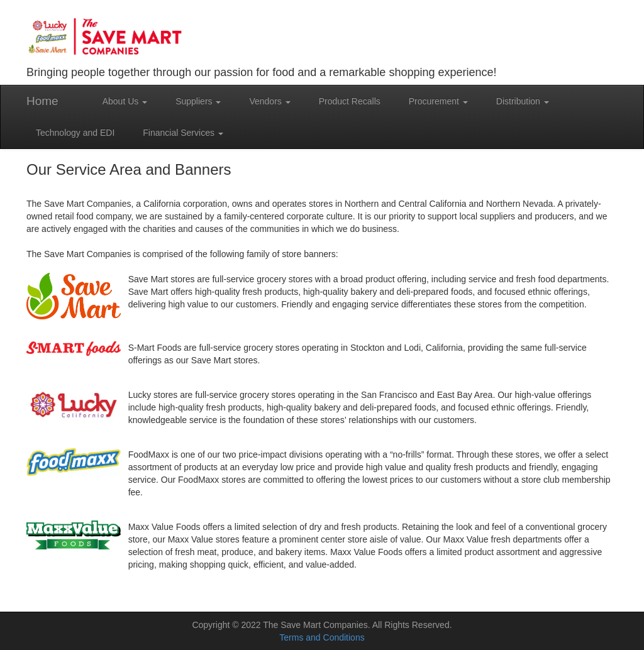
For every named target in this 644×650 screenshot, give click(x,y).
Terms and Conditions (322, 637)
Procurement (438, 101)
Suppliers (198, 101)
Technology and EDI (75, 133)
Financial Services (183, 133)
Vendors (269, 101)
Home (42, 101)
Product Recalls (350, 101)
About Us (125, 101)
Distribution (523, 101)
